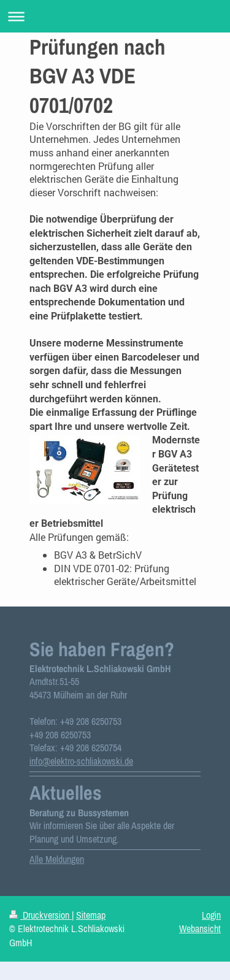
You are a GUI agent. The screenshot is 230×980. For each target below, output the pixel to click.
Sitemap (91, 915)
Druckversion (40, 915)
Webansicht (200, 928)
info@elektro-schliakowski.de (81, 761)
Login (211, 915)
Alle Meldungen (57, 859)
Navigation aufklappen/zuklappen (115, 16)
